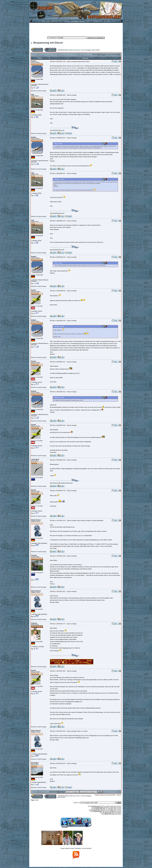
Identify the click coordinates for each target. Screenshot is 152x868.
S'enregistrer (75, 21)
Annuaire (82, 21)
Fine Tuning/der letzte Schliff (90, 50)
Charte (48, 21)
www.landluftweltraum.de (57, 130)
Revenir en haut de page (39, 91)
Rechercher (54, 21)
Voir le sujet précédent (99, 55)
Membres (67, 21)
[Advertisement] (76, 29)
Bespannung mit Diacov (47, 43)
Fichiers (61, 21)
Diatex (82, 66)
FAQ (43, 21)
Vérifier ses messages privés (94, 21)
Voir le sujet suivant (114, 55)
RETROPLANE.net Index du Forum (69, 50)
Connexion (107, 21)
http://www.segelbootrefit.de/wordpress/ (61, 483)
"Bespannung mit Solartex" (69, 68)
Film (114, 74)
